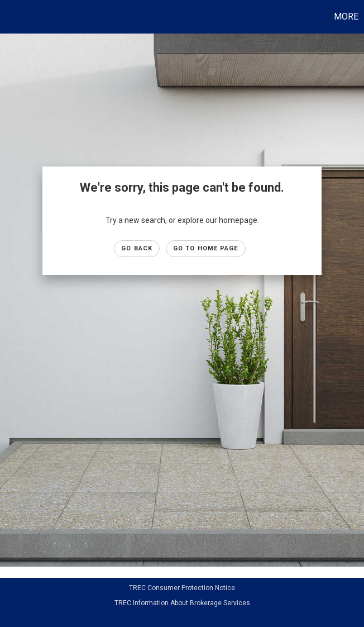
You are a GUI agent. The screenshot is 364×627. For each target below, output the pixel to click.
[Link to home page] (14, 17)
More (346, 16)
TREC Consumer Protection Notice (182, 588)
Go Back (137, 248)
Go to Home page (206, 248)
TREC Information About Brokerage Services (182, 603)
